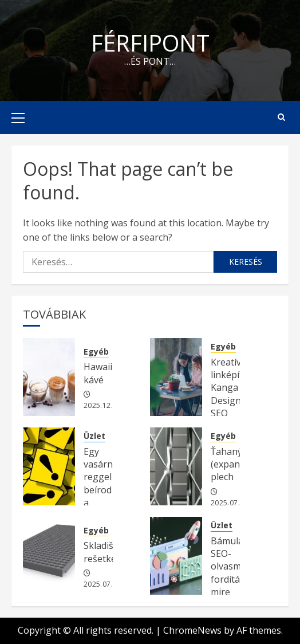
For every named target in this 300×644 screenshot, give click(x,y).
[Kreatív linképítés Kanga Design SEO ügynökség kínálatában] (176, 377)
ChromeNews (192, 630)
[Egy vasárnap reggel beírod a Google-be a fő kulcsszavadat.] (49, 466)
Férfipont (150, 43)
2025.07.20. (230, 503)
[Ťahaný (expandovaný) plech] (176, 466)
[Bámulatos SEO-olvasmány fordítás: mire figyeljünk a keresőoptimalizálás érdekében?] (176, 556)
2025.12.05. (103, 406)
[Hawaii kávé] (49, 377)
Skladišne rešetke (104, 552)
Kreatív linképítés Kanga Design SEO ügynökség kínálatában (236, 400)
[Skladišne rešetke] (49, 556)
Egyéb (96, 352)
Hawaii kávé (98, 373)
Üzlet (94, 436)
